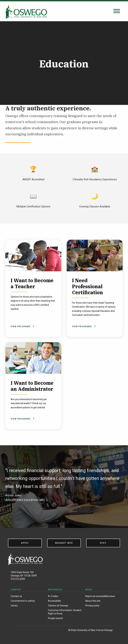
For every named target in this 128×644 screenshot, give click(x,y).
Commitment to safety (23, 601)
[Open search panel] (117, 11)
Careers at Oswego (58, 606)
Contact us (16, 596)
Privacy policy (92, 606)
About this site (93, 601)
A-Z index (53, 596)
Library (14, 606)
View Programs (22, 326)
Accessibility (54, 601)
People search (55, 618)
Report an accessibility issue (100, 596)
